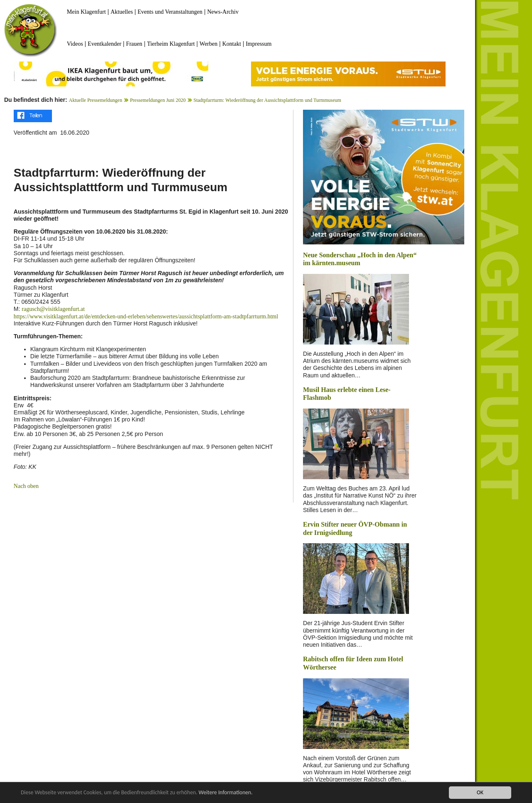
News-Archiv (223, 12)
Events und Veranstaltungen (170, 12)
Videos (75, 44)
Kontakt (232, 44)
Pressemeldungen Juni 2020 (158, 100)
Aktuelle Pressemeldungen (96, 100)
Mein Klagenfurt (86, 12)
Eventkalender (105, 44)
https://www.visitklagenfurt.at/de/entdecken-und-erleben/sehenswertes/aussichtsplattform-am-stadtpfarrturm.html (146, 317)
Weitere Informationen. (226, 792)
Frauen (134, 44)
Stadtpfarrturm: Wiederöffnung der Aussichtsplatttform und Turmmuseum (267, 100)
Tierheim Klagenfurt (171, 44)
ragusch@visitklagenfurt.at (53, 309)
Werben (208, 44)
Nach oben (26, 486)
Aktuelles (122, 12)
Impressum (259, 44)
